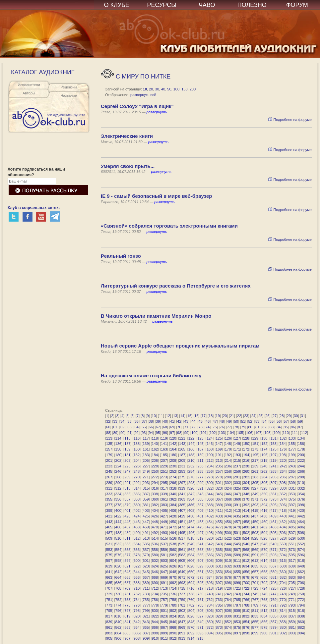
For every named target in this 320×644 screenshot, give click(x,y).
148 (228, 444)
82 (264, 427)
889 (164, 633)
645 (146, 572)
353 (292, 494)
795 (109, 611)
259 (237, 471)
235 (219, 466)
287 (292, 477)
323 (219, 488)
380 (137, 505)
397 (292, 505)
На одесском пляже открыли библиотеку (151, 376)
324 (228, 488)
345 (219, 494)
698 (228, 583)
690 (155, 583)
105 (240, 433)
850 (210, 622)
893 (200, 633)
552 (301, 544)
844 (155, 622)
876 (246, 627)
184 (155, 455)
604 (173, 561)
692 (173, 583)
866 (155, 627)
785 (219, 605)
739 (200, 594)
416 (264, 510)
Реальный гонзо (121, 256)
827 (200, 616)
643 (127, 572)
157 (109, 449)
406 (173, 510)
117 (146, 438)
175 (274, 449)
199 (292, 455)
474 (191, 527)
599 (127, 561)
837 (292, 616)
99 (186, 433)
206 (155, 460)
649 (182, 572)
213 (219, 460)
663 (109, 577)
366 (210, 499)
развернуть (157, 112)
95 (158, 433)
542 (210, 544)
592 (264, 555)
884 (118, 633)
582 (173, 555)
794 (301, 605)
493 (164, 533)
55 (272, 421)
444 (118, 522)
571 (274, 550)
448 (155, 522)
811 (255, 611)
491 (146, 533)
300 (210, 483)
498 (210, 533)
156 (301, 444)
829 (219, 616)
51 (243, 421)
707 (109, 588)
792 (283, 605)
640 (301, 566)
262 (264, 471)
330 (283, 488)
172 (246, 449)
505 (274, 533)
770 (283, 600)
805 (200, 611)
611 (237, 561)
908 (137, 638)
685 (109, 583)
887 (146, 633)
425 (146, 516)
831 (237, 616)
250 (155, 471)
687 (127, 583)
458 (246, 522)
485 (292, 527)
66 (151, 427)
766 (246, 600)
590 (246, 555)
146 (210, 444)
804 (191, 611)
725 (274, 588)
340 (173, 494)
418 (283, 510)
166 (191, 449)
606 (191, 561)
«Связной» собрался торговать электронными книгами (169, 226)
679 (255, 577)
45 (201, 421)
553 (109, 550)
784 (210, 605)
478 (228, 527)
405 (164, 510)
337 (146, 494)
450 (173, 522)
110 (286, 433)
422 (118, 516)
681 (274, 577)
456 (228, 522)
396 (283, 505)
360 (155, 499)
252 (173, 471)
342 (191, 494)
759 (182, 600)
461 (274, 522)
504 (264, 533)
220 (283, 460)
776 (137, 605)
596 (301, 555)
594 (283, 555)
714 (173, 588)
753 (127, 600)
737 (182, 594)
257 (219, 471)
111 (295, 433)
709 (127, 588)
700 (246, 583)
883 (109, 633)
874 (228, 627)
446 (137, 522)
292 (137, 483)
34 (122, 421)
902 (283, 633)
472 (173, 527)
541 (200, 544)
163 (164, 449)
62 (122, 427)
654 (228, 572)
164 (173, 449)
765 (237, 600)
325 (237, 488)
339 (164, 494)
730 (118, 594)
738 (191, 594)
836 (283, 616)
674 (210, 577)
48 (222, 421)
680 (264, 577)
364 (191, 499)
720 (228, 588)
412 (228, 510)
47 (215, 421)
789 (255, 605)
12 (168, 416)
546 (246, 544)
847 (182, 622)
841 (127, 622)
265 (292, 471)
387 (200, 505)
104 (231, 433)
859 (292, 622)
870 (191, 627)
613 (255, 561)
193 (237, 455)
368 (228, 499)
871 (200, 627)
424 (137, 516)
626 (173, 566)
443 (109, 522)
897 (237, 633)
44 (193, 421)
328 (264, 488)
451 (182, 522)
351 (274, 494)
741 (219, 594)
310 (301, 483)
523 (237, 538)
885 (127, 633)
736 (173, 594)
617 (292, 561)
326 (246, 488)
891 (182, 633)
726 (283, 588)
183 (146, 455)
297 (182, 483)
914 (191, 638)
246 (118, 471)
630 (210, 566)
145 (200, 444)
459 (255, 522)
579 (146, 555)
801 (164, 611)
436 (246, 516)
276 (191, 477)
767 (255, 600)
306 (264, 483)
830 (228, 616)
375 (292, 499)
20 (151, 89)
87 (300, 427)
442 (301, 516)
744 (246, 594)
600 (137, 561)
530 (301, 538)
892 (191, 633)
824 (173, 616)
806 (210, 611)
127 (237, 438)
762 (210, 600)
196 (264, 455)
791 (274, 605)
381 (146, 505)
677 (237, 577)
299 (200, 483)
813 (274, 611)
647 (164, 572)
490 (137, 533)
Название (68, 95)
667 (146, 577)
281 (237, 477)
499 (219, 533)
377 (109, 505)
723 (255, 588)
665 (127, 577)
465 (109, 527)
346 (228, 494)
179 (109, 455)
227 (146, 466)
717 (200, 588)
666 (137, 577)
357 (127, 499)
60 (108, 427)
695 (200, 583)
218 (264, 460)
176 (283, 449)
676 (228, 577)
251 (164, 471)
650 (191, 572)
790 (264, 605)
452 (191, 522)
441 (292, 516)
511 (127, 538)
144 (191, 444)
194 (246, 455)
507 (292, 533)
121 (182, 438)
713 (164, 588)
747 (274, 594)
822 (155, 616)
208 (173, 460)
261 (255, 471)
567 (237, 550)
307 (274, 483)
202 (118, 460)
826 (191, 616)
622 (137, 566)
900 (264, 633)
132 (283, 438)
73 (201, 427)
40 (163, 89)
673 (200, 577)
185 (164, 455)
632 (228, 566)
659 (274, 572)
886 (137, 633)
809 (237, 611)
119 (164, 438)
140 (155, 444)
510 (118, 538)
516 (173, 538)
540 (191, 544)
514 (155, 538)
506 (283, 533)
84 (279, 427)
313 (127, 488)
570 (264, 550)
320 (191, 488)
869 (182, 627)
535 (146, 544)
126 (228, 438)
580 (155, 555)
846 (173, 622)
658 (264, 572)
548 (264, 544)
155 (292, 444)
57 (286, 421)
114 (118, 438)
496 (191, 533)
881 (292, 627)
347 (237, 494)
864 (137, 627)
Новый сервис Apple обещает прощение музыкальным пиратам (180, 346)
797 (127, 611)
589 (237, 555)
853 (237, 622)
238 (246, 466)
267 (109, 477)
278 (210, 477)
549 (274, 544)
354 (301, 494)
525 (255, 538)
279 (219, 477)
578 (137, 555)
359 (146, 499)
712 (155, 588)
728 (301, 588)
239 (255, 466)
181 (127, 455)
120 (173, 438)
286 (283, 477)
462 (283, 522)
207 (164, 460)
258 (228, 471)
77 (229, 427)
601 (146, 561)
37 (144, 421)
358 (137, 499)
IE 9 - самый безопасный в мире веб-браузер (157, 196)
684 (301, 577)
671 (182, 577)
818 (118, 616)
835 (274, 616)
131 (274, 438)
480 (246, 527)
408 (191, 510)
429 (182, 516)
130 (264, 438)
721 (237, 588)
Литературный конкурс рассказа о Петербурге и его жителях (176, 286)
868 (173, 627)
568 (246, 550)
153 (274, 444)
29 (289, 416)
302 (228, 483)
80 (250, 427)
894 (210, 633)
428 (173, 516)
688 (137, 583)
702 (264, 583)
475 (200, 527)
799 (146, 611)
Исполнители (29, 85)
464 (301, 522)
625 (164, 566)
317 (164, 488)
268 (118, 477)
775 (127, 605)
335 (127, 494)
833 (255, 616)
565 (219, 550)
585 (200, 555)
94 (151, 433)
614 (264, 561)
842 (137, 622)
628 (191, 566)
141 (164, 444)
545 (237, 544)
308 (283, 483)
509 (109, 538)
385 (182, 505)
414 (246, 510)
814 (283, 611)
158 (118, 449)
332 (301, 488)
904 (301, 633)
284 (264, 477)
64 (137, 427)
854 (246, 622)
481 (255, 527)
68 (165, 427)
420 (301, 510)
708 (118, 588)
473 (182, 527)
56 (279, 421)
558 (155, 550)
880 (283, 627)
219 (274, 460)
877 (255, 627)
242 (283, 466)
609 (219, 561)
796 (118, 611)
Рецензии (69, 87)
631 (219, 566)
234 (210, 466)
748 (283, 594)
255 (200, 471)
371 (255, 499)
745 (255, 594)
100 (176, 89)
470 (155, 527)
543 (219, 544)
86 (293, 427)
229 (164, 466)
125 (219, 438)
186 (173, 455)
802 (173, 611)
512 (137, 538)
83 (272, 427)
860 (301, 622)
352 (283, 494)
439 (274, 516)
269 (127, 477)
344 (210, 494)
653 (219, 572)
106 (249, 433)
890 (173, 633)
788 (246, 605)
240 (264, 466)
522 (228, 538)
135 (109, 444)
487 (109, 533)
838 (301, 616)
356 (118, 499)
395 (274, 505)
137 (127, 444)
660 (283, 572)
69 (172, 427)
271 (146, 477)
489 (127, 533)
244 (301, 466)
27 (275, 416)
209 (182, 460)
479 (237, 527)
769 (274, 600)
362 (173, 499)
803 (182, 611)
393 (255, 505)
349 (255, 494)
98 (179, 433)
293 (146, 483)
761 (200, 600)
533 (127, 544)
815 (292, 611)
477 (219, 527)
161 (146, 449)
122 (191, 438)
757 (164, 600)
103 (222, 433)
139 (146, 444)
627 (182, 566)
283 (255, 477)
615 (274, 561)
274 (173, 477)
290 (118, 483)
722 (246, 588)
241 (274, 466)
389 (219, 505)
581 (164, 555)
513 (146, 538)
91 (129, 433)
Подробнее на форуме (290, 120)
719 (219, 588)
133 (292, 438)
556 (137, 550)
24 (253, 416)
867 (164, 627)
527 (274, 538)
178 (301, 449)
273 (164, 477)
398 (301, 505)
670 (173, 577)
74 (208, 427)
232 (191, 466)
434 (228, 516)
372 (264, 499)
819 (127, 616)
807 (219, 611)
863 (127, 627)
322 (210, 488)
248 (137, 471)
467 (127, 527)
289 (109, 483)
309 (292, 483)
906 (118, 638)
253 (182, 471)
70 (179, 427)
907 (127, 638)
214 (228, 460)
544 (228, 544)
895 (219, 633)
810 (246, 611)
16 (196, 416)
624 (155, 566)
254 (191, 471)
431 (200, 516)
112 (304, 433)
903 (292, 633)
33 (115, 421)
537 (164, 544)
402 (137, 510)
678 (246, 577)
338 (155, 494)
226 (137, 466)
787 (237, 605)
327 (255, 488)
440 (283, 516)
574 (301, 550)
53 (257, 421)
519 (200, 538)
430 (191, 516)
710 (137, 588)
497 (200, 533)
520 (210, 538)
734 (155, 594)
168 (210, 449)
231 (182, 466)
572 (283, 550)
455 (219, 522)
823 (164, 616)
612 (246, 561)
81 (257, 427)
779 (164, 605)
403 (146, 510)
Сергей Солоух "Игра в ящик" (137, 106)
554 (118, 550)
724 (264, 588)
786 (228, 605)
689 (146, 583)
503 (255, 533)
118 (155, 438)
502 (246, 533)
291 (127, 483)
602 (155, 561)
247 (127, 471)
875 (237, 627)
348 (246, 494)
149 (237, 444)
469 (146, 527)
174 (264, 449)
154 (283, 444)
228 (155, 466)
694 (191, 583)
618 (301, 561)
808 (228, 611)
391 (237, 505)
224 (118, 466)
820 (137, 616)
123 (200, 438)
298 (191, 483)
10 (145, 89)
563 (200, 550)
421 (109, 516)
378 (118, 505)
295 (164, 483)
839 (109, 622)
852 (228, 622)
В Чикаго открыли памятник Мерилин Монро (156, 316)
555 (127, 550)
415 (255, 510)
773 (109, 605)
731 (127, 594)
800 (155, 611)
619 (109, 566)
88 (108, 433)
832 (246, 616)
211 (200, 460)
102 (213, 433)
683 (292, 577)
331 (292, 488)
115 (127, 438)
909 (146, 638)
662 (301, 572)
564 (210, 550)
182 (137, 455)
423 (127, 516)
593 (274, 555)
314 (137, 488)
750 (301, 594)
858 (283, 622)
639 (292, 566)
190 (210, 455)
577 (127, 555)
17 (204, 416)
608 (210, 561)
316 (155, 488)
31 (303, 416)
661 (292, 572)
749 (292, 594)
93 (144, 433)
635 (255, 566)
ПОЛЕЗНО (252, 5)
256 (210, 471)
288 (301, 477)
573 (292, 550)
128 (246, 438)
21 (232, 416)
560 (173, 550)
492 (155, 533)
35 (129, 421)
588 (228, 555)
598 (118, 561)
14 (182, 416)
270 (137, 477)
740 (210, 594)
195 (255, 455)
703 (274, 583)
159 (127, 449)
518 (191, 538)
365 (200, 499)
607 (200, 561)
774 (118, 605)
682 (283, 577)
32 (108, 421)
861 (109, 627)
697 (219, 583)
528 (283, 538)
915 (200, 638)
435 (237, 516)
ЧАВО (207, 5)
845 (164, 622)
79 (243, 427)
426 (155, 516)
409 (200, 510)
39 (158, 421)
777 (146, 605)
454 (210, 522)
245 (109, 471)
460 (264, 522)
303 (237, 483)
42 (179, 421)
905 (109, 638)
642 (118, 572)
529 (292, 538)
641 (109, 572)
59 (300, 421)
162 (155, 449)
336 (137, 494)
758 (173, 600)
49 (229, 421)
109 (277, 433)
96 (165, 433)
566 (228, 550)
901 (274, 633)
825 (182, 616)
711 (146, 588)
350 (264, 494)
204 (137, 460)
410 (210, 510)
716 (191, 588)
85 (286, 427)
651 (200, 572)
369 (237, 499)
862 (118, 627)
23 (246, 416)
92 (137, 433)
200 (193, 89)
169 (219, 449)
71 (186, 427)
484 (283, 527)
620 (118, 566)
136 (118, 444)
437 (255, 516)
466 (118, 527)
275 (182, 477)
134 (301, 438)
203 (127, 460)
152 (264, 444)
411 (219, 510)
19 (218, 416)
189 (200, 455)
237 (237, 466)
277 (200, 477)
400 (118, 510)
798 (137, 611)
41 (172, 421)
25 (260, 416)
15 (189, 416)
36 (137, 421)
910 (155, 638)
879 (274, 627)
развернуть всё (143, 95)
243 (292, 466)
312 (118, 488)
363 (182, 499)
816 (301, 611)
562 (191, 550)
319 (182, 488)
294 (155, 483)
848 (191, 622)
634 (246, 566)
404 (155, 510)
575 (109, 555)
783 (200, 605)
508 (301, 533)
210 (191, 460)
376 (301, 499)
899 (255, 633)
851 (219, 622)
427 (164, 516)
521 (219, 538)
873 (219, 627)
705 (292, 583)
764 (228, 600)
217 (255, 460)
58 (293, 421)
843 (146, 622)
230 (173, 466)
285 (274, 477)
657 (255, 572)
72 (193, 427)
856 (264, 622)
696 (210, 583)
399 (109, 510)
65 (144, 427)
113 (109, 438)
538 (173, 544)
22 (239, 416)
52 (250, 421)
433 (219, 516)
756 (155, 600)
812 (264, 611)
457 (237, 522)
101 (204, 433)
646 (155, 572)
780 (173, 605)
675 (219, 577)
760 (191, 600)
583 (182, 555)
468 (137, 527)
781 (182, 605)
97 (172, 433)
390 (228, 505)
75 (215, 427)
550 (283, 544)
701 (255, 583)
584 (191, 555)
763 (219, 600)
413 (237, 510)
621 (127, 566)
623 (146, 566)
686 (118, 583)
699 (237, 583)
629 (200, 566)
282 (246, 477)
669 (164, 577)
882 (301, 627)
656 (246, 572)
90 (122, 433)
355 (109, 499)
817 (109, 616)
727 (292, 588)
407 (182, 510)
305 (255, 483)
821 (146, 616)
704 (283, 583)
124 (210, 438)
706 (301, 583)
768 (264, 600)
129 (255, 438)
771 (292, 600)
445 (127, 522)
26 (267, 416)
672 (191, 577)
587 (219, 555)
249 (146, 471)
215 (237, 460)
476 (210, 527)
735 (164, 594)
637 (274, 566)
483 (274, 527)
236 (228, 466)
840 (118, 622)
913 (182, 638)
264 (283, 471)
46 (208, 421)
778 (155, 605)
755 (146, 600)
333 (109, 494)
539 (182, 544)
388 (210, 505)
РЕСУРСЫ (162, 5)
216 (246, 460)
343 (200, 494)
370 (246, 499)
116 (137, 438)
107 (258, 433)
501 (237, 533)
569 (255, 550)
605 (182, 561)
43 (186, 421)
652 (210, 572)
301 (219, 483)
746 (264, 594)
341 (182, 494)
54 (264, 421)
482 (264, 527)
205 (146, 460)
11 (161, 416)
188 (191, 455)
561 (182, 550)
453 (200, 522)
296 (173, 483)
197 (274, 455)
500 (228, 533)
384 (173, 505)
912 (173, 638)
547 (255, 544)
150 (184, 89)
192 (228, 455)
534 (137, 544)
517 (182, 538)
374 (283, 499)
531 (109, 544)
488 (118, 533)
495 (182, 533)
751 (109, 600)
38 (151, 421)
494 (173, 533)
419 (292, 510)
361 (164, 499)
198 (283, 455)
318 (173, 488)
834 (264, 616)
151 (255, 444)
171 (237, 449)
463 (292, 522)
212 (210, 460)
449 (164, 522)
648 (173, 572)
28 (282, 416)
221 (292, 460)
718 (210, 588)
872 (210, 627)
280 (228, 477)
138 (137, 444)
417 (274, 510)
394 (264, 505)
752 (118, 600)
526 (264, 538)
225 (127, 466)
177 (292, 449)
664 (118, 577)
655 (237, 572)
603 (164, 561)
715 (182, 588)
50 (169, 89)
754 (137, 600)
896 (228, 633)
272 (155, 477)
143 (182, 444)
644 (137, 572)
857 (274, 622)
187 (182, 455)
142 (173, 444)
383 (164, 505)
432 (210, 516)
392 (246, 505)
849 (200, 622)
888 (155, 633)
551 (292, 544)
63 (129, 427)
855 (255, 622)
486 (301, 527)
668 (155, 577)
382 (155, 505)
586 (210, 555)
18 (211, 416)
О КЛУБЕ (117, 5)
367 (219, 499)
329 (274, 488)
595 (292, 555)
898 (246, 633)
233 (200, 466)
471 (164, 527)
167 (200, 449)
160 (137, 449)
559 (164, 550)
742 (228, 594)
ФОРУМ (297, 5)
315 (146, 488)
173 (255, 449)
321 (200, 488)
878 (264, 627)
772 (301, 600)
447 (146, 522)
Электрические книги (127, 136)
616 (283, 561)
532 (118, 544)
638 (283, 566)
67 (158, 427)
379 (127, 505)
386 (191, 505)
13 (175, 416)
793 (292, 605)
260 (246, 471)
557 (146, 550)
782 (191, 605)
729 (109, 594)
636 (264, 566)
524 (246, 538)
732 (137, 594)
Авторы (29, 93)
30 (157, 89)
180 (118, 455)
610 (228, 561)
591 (255, 555)
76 (222, 427)
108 (267, 433)
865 (146, 627)
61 (115, 427)
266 (301, 471)
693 (182, 583)
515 (164, 538)
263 (274, 471)
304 (246, 483)
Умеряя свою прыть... (128, 166)
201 (109, 460)
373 (274, 499)
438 (264, 516)
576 (118, 555)
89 (115, 433)
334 (118, 494)
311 (109, 488)
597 (109, 561)
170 (228, 449)
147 (219, 444)
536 (155, 544)
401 (127, 510)
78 (236, 427)
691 (164, 583)
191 (219, 455)
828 (210, 616)
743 (237, 594)
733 (146, 594)
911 (164, 638)
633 (237, 566)
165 (182, 449)
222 (301, 460)
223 (109, 466)
